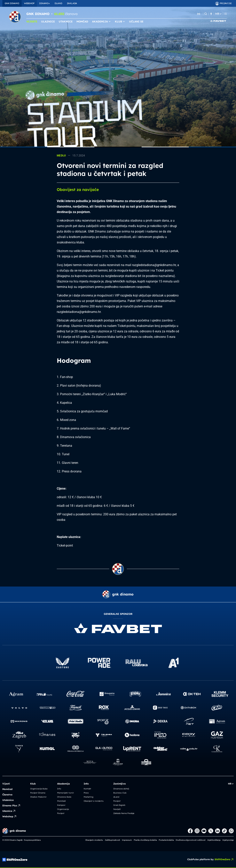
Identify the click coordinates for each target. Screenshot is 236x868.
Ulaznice (9, 811)
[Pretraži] (206, 14)
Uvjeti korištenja (214, 840)
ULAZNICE (48, 21)
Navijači (117, 809)
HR (218, 14)
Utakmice (8, 800)
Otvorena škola (64, 797)
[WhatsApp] (231, 831)
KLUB (120, 21)
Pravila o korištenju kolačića (145, 840)
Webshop (9, 817)
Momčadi (61, 801)
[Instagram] (197, 831)
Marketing (88, 797)
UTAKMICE (66, 21)
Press (86, 793)
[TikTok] (224, 831)
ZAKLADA (72, 3)
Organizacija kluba (39, 789)
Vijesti (6, 784)
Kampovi (61, 805)
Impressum (127, 840)
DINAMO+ (44, 3)
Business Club (120, 793)
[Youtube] (204, 831)
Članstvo (7, 795)
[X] (211, 831)
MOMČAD (82, 21)
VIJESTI (32, 21)
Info (59, 789)
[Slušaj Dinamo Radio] (199, 14)
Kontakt (87, 789)
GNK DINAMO (12, 3)
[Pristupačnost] (211, 14)
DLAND (58, 3)
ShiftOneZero (224, 859)
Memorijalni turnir (66, 793)
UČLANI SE (136, 21)
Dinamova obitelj (121, 789)
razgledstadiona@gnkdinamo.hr (154, 265)
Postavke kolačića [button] (166, 840)
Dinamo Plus (11, 806)
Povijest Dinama (38, 793)
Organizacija (63, 809)
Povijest (61, 813)
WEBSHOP (29, 3)
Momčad (7, 789)
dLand (116, 797)
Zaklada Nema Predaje (124, 813)
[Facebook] (190, 831)
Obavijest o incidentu (94, 801)
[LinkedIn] (218, 831)
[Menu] (226, 14)
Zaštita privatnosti (112, 840)
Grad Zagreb (119, 805)
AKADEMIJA (102, 21)
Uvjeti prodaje (228, 840)
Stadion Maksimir (38, 797)
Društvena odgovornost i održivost (191, 840)
